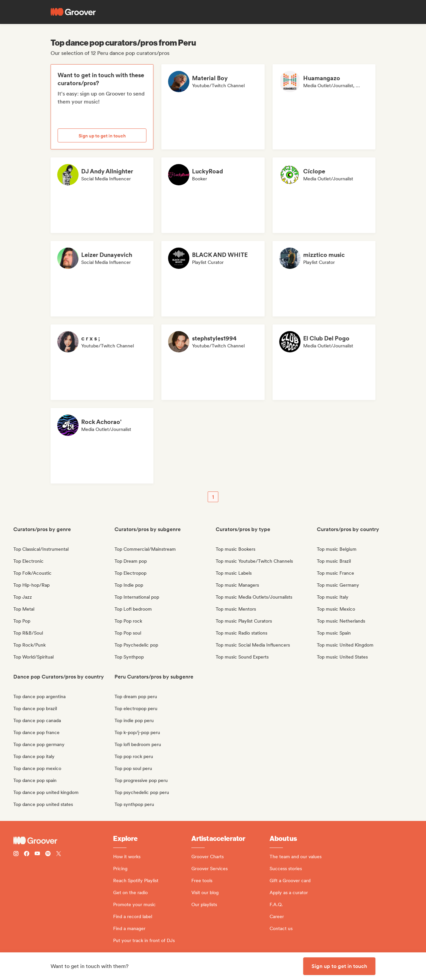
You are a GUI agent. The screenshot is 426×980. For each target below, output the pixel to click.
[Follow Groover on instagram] (16, 854)
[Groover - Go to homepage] (63, 841)
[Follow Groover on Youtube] (37, 854)
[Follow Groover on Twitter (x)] (59, 854)
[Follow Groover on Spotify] (48, 854)
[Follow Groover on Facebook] (27, 854)
